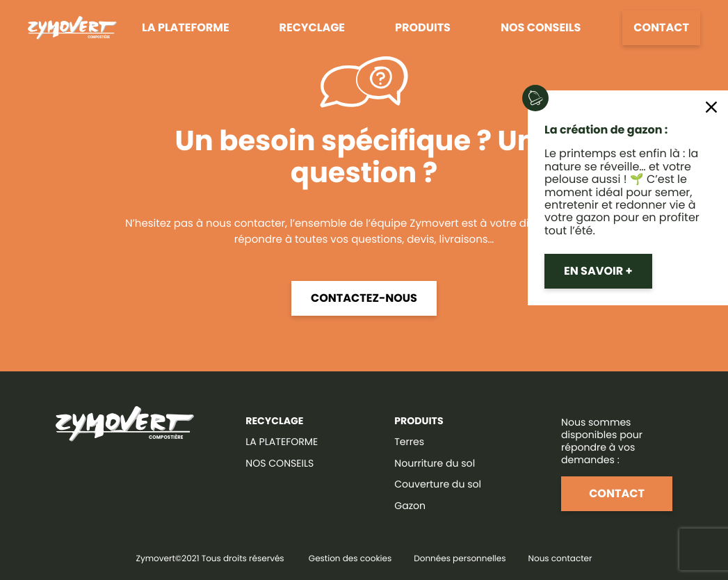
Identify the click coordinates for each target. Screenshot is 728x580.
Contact (661, 27)
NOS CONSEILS (280, 463)
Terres (409, 442)
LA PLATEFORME (282, 442)
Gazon (410, 506)
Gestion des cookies (350, 559)
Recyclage (312, 27)
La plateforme (185, 27)
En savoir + (598, 271)
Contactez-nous (364, 298)
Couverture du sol (438, 484)
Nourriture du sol (435, 463)
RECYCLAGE (274, 421)
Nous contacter (560, 559)
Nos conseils (541, 27)
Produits (423, 27)
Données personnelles (460, 559)
